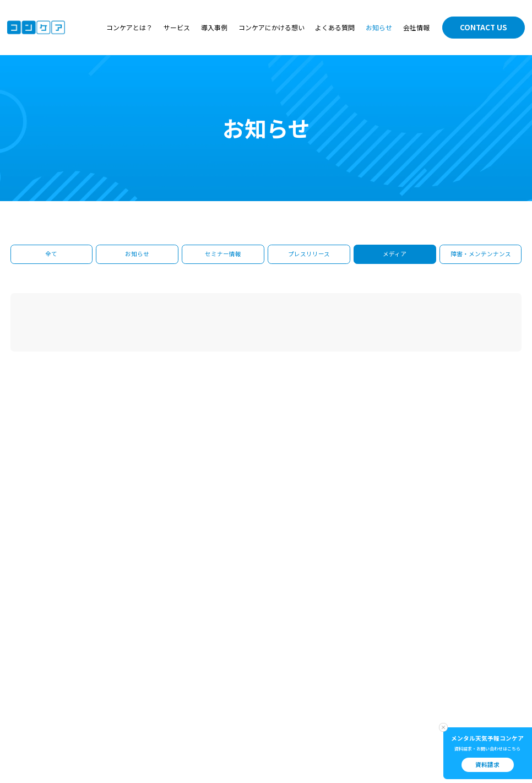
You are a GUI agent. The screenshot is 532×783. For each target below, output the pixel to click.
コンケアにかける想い (272, 28)
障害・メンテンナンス (481, 254)
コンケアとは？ (129, 28)
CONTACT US (484, 27)
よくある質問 (335, 28)
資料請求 (487, 765)
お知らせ (379, 28)
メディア (395, 254)
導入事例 (214, 28)
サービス (177, 28)
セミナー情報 (223, 254)
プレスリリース (309, 254)
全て (51, 254)
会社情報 (416, 28)
